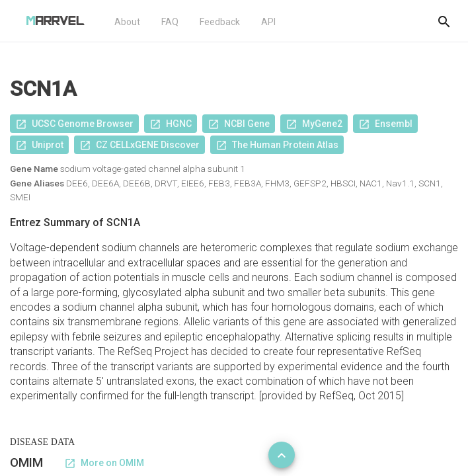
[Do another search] (444, 21)
